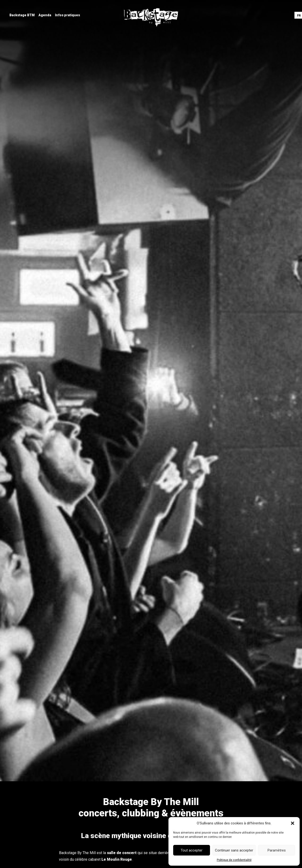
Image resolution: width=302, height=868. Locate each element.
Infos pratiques (67, 15)
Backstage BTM (22, 15)
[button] (293, 823)
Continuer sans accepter (234, 850)
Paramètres (277, 850)
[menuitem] (22, 15)
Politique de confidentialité (234, 860)
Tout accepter (192, 850)
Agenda (45, 15)
